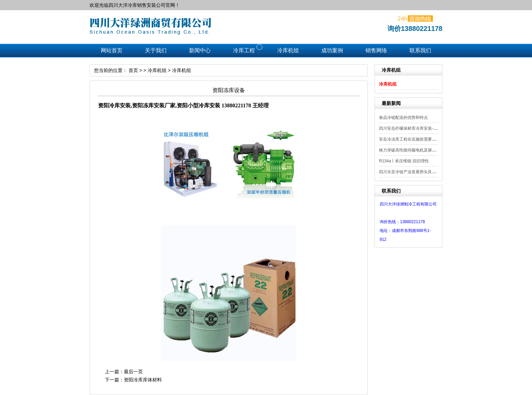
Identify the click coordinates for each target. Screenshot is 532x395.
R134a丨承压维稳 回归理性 (404, 161)
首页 (133, 70)
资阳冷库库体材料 (143, 380)
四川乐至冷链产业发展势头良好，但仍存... (417, 172)
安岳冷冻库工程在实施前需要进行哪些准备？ (420, 139)
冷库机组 (388, 84)
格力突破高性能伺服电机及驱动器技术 (414, 150)
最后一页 (133, 372)
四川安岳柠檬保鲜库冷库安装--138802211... (419, 128)
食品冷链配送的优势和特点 (403, 118)
